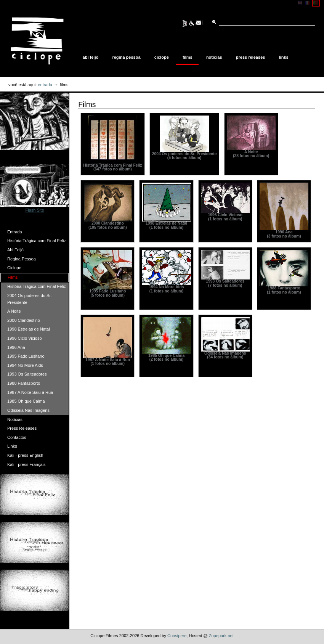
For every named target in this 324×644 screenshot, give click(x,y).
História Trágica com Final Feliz (37, 241)
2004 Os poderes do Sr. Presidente (30, 299)
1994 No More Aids (25, 365)
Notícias (214, 57)
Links (284, 57)
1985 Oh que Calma (26, 401)
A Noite (14, 311)
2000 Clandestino (24, 320)
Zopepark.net (221, 636)
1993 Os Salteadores (27, 374)
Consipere (177, 636)
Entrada (45, 85)
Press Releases (251, 57)
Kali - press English (25, 455)
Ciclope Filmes (37, 41)
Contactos (17, 437)
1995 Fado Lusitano (26, 356)
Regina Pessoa (126, 57)
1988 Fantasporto (24, 383)
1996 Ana (16, 347)
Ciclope (162, 57)
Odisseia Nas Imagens (28, 410)
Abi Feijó (91, 57)
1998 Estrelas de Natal (29, 329)
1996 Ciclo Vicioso (25, 338)
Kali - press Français (26, 464)
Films (188, 57)
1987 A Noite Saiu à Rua (30, 392)
